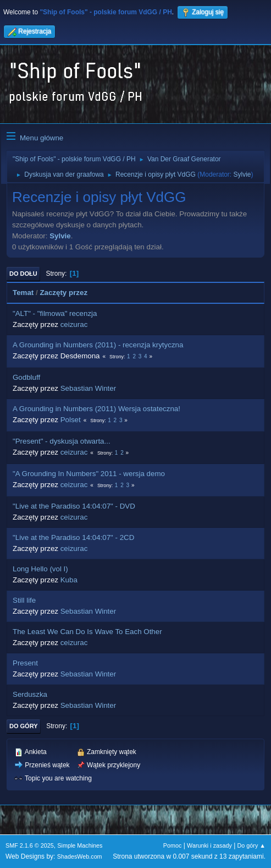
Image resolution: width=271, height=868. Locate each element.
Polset (71, 420)
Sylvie (242, 174)
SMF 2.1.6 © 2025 (30, 845)
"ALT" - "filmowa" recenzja (55, 313)
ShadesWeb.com (80, 856)
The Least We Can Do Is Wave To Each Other (87, 632)
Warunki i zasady (209, 845)
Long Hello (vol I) (40, 569)
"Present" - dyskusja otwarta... (62, 441)
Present (25, 663)
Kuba (69, 580)
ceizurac (74, 324)
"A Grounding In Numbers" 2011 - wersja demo (89, 474)
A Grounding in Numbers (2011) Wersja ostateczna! (96, 409)
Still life (24, 600)
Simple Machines (80, 845)
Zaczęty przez (63, 293)
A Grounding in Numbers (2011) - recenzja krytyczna (98, 345)
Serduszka (30, 694)
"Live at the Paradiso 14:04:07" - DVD (74, 506)
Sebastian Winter (89, 388)
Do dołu (23, 274)
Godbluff (26, 377)
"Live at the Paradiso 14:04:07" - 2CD (73, 537)
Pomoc (173, 845)
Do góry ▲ (251, 845)
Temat (23, 293)
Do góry (24, 726)
